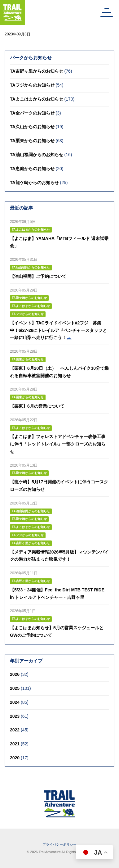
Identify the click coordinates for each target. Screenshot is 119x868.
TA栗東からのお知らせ (32, 141)
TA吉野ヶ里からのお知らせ (37, 71)
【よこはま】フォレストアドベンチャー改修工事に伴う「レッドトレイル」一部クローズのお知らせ (58, 444)
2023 (15, 716)
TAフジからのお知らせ (32, 85)
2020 (15, 758)
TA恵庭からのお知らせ (32, 169)
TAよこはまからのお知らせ (37, 99)
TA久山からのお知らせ (32, 127)
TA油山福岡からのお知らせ (37, 155)
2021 (15, 744)
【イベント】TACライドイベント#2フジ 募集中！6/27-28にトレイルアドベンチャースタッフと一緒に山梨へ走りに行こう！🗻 (58, 330)
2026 (15, 674)
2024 (15, 702)
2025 (15, 688)
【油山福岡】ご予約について (38, 276)
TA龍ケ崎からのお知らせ (34, 183)
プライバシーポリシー (59, 844)
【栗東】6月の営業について (37, 406)
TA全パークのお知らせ (32, 113)
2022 (15, 730)
